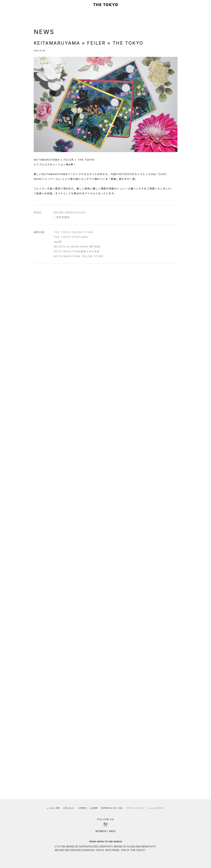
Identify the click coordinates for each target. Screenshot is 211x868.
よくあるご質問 (53, 808)
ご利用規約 (82, 808)
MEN (112, 831)
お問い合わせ (69, 808)
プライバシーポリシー (135, 808)
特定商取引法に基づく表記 (112, 808)
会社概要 (94, 808)
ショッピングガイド (156, 808)
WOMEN (101, 831)
